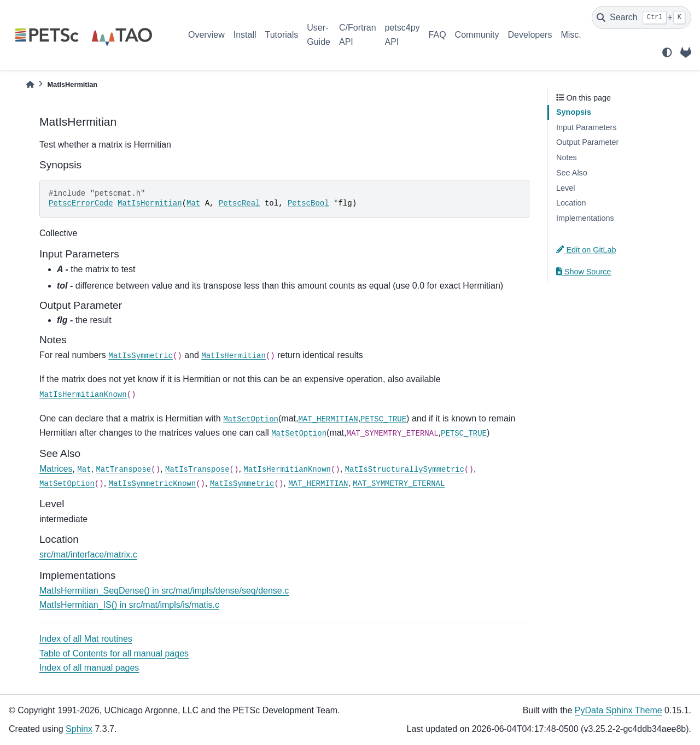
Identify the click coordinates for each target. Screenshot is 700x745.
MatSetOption (251, 419)
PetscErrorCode (81, 203)
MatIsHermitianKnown (83, 395)
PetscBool (308, 203)
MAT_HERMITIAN (328, 419)
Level (565, 188)
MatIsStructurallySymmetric (405, 470)
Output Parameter (587, 142)
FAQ (437, 35)
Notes (567, 157)
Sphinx (79, 729)
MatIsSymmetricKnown (153, 484)
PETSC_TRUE (383, 419)
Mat (193, 203)
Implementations (585, 218)
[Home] (30, 84)
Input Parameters (586, 127)
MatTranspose (123, 470)
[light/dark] (667, 52)
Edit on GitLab (586, 250)
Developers (530, 35)
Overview (206, 35)
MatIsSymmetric (141, 356)
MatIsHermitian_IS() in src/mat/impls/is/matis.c (129, 605)
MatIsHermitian (150, 203)
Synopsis (574, 112)
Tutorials (281, 35)
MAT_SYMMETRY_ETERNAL (399, 484)
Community (477, 35)
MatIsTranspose (197, 470)
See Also (572, 173)
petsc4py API (402, 35)
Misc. (571, 35)
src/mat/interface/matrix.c (88, 555)
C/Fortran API (358, 35)
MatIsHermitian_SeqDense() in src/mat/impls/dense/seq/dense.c (164, 591)
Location (571, 203)
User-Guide (319, 35)
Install (245, 35)
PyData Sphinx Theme (619, 710)
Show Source (584, 272)
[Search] (641, 17)
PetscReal (240, 203)
